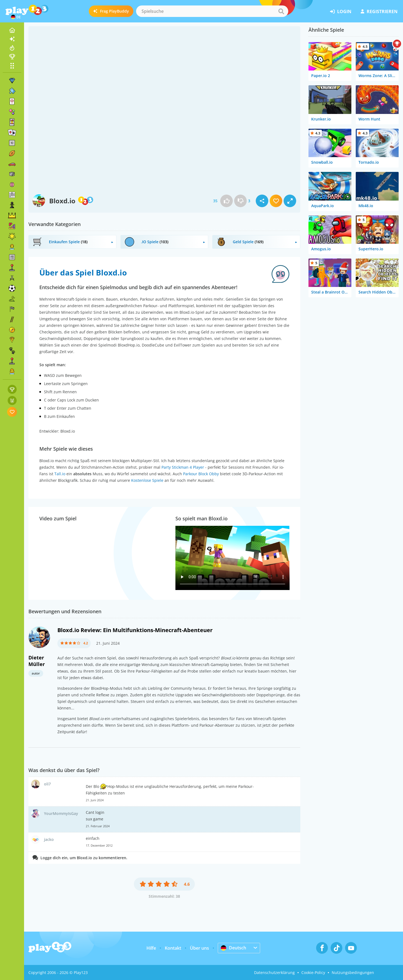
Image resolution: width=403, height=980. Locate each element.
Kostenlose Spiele (147, 480)
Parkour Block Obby (201, 474)
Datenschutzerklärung (274, 972)
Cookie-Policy (313, 972)
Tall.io (60, 474)
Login (341, 11)
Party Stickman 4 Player (183, 467)
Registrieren (379, 11)
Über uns (199, 948)
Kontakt (173, 948)
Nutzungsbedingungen (353, 972)
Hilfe (151, 948)
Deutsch (233, 948)
